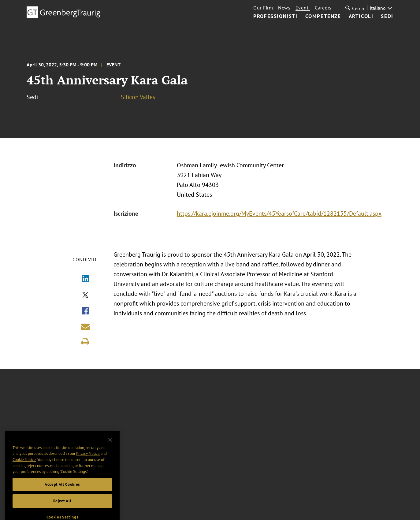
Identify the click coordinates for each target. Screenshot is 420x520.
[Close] (110, 445)
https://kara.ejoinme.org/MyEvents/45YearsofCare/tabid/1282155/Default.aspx (279, 214)
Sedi (387, 17)
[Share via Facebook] (85, 311)
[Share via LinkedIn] (85, 279)
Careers (323, 8)
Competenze (323, 17)
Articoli (361, 17)
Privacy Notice (88, 459)
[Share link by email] (85, 327)
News (284, 8)
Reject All (62, 506)
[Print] (85, 342)
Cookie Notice (24, 465)
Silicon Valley (138, 97)
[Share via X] (85, 295)
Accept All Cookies (62, 490)
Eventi (303, 8)
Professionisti (275, 17)
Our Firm (263, 8)
